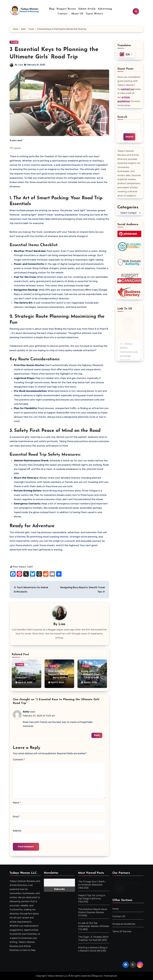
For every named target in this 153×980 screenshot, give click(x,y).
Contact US (119, 916)
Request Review (66, 9)
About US (77, 14)
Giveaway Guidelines (124, 924)
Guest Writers (95, 14)
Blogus (96, 976)
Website (17, 831)
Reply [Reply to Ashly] (97, 735)
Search (122, 117)
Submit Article (87, 9)
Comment (19, 760)
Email (16, 817)
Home (116, 909)
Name (17, 803)
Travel (14, 42)
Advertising (105, 9)
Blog (52, 9)
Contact (63, 14)
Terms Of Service (122, 931)
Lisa (21, 65)
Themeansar (110, 976)
